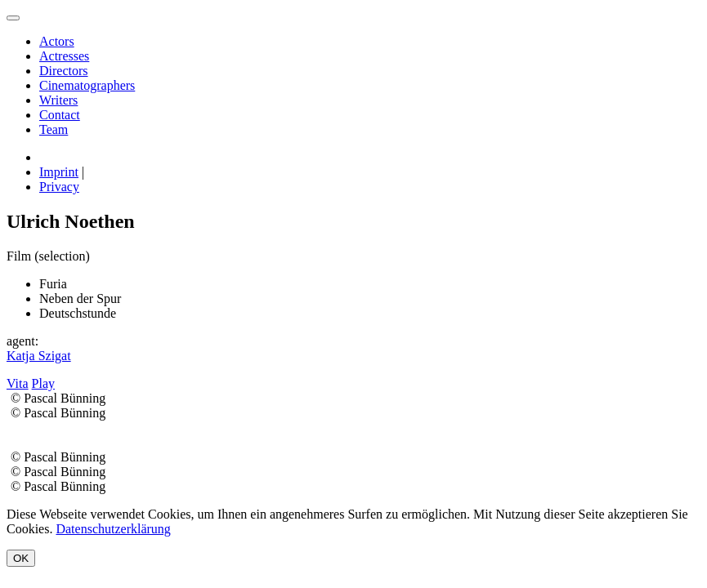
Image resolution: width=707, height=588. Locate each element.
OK (21, 558)
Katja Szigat (39, 356)
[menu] (13, 18)
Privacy (59, 187)
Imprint (59, 172)
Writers (58, 100)
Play (43, 383)
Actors (57, 41)
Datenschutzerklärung (113, 529)
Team (54, 129)
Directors (64, 71)
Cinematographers (87, 85)
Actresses (64, 56)
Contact (60, 115)
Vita (18, 383)
